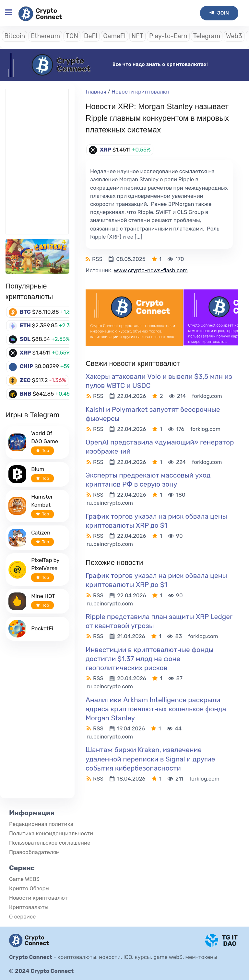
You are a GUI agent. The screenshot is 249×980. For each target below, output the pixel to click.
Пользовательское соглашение (50, 843)
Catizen (41, 533)
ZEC (25, 380)
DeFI (91, 36)
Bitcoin (15, 36)
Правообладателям (34, 852)
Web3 (234, 36)
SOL (25, 339)
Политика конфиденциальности (51, 833)
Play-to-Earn (168, 36)
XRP (25, 353)
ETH (25, 325)
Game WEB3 (24, 879)
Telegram (207, 36)
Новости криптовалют (141, 92)
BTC (25, 312)
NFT (137, 36)
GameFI (114, 36)
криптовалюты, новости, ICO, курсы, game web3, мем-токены (137, 957)
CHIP (26, 366)
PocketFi (42, 628)
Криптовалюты (29, 907)
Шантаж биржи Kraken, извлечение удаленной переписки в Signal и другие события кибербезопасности (150, 759)
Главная (96, 92)
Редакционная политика (41, 824)
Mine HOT (43, 596)
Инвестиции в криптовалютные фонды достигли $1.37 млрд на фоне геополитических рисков (149, 659)
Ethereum (45, 36)
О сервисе (22, 917)
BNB (26, 394)
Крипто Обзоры (29, 888)
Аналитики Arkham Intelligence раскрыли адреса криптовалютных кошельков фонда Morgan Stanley (156, 709)
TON (72, 36)
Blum (38, 469)
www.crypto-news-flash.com (151, 270)
